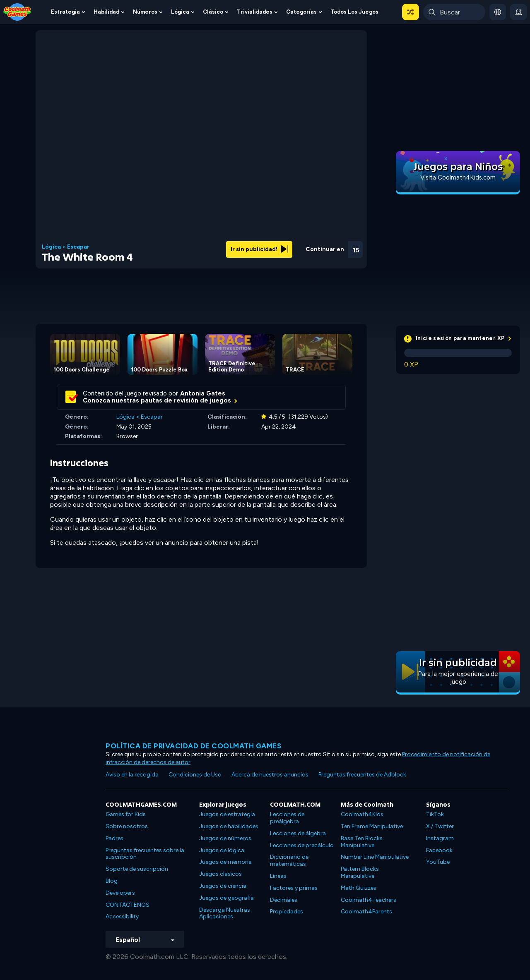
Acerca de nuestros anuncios (270, 775)
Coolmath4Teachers (369, 900)
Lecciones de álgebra (298, 833)
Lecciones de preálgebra (287, 818)
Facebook (439, 850)
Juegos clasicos (220, 874)
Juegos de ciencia (223, 886)
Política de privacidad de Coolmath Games (193, 746)
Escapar (78, 247)
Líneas (278, 876)
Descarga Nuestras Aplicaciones (225, 913)
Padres (114, 838)
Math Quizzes (359, 888)
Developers (120, 893)
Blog (112, 881)
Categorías (301, 12)
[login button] (518, 12)
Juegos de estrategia (227, 814)
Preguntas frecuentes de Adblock (362, 775)
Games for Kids (126, 814)
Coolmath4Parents (366, 912)
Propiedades (287, 912)
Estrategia (65, 12)
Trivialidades (255, 12)
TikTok (435, 814)
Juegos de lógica (222, 850)
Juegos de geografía (226, 898)
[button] (411, 12)
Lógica (180, 12)
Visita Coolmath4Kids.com (458, 177)
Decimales (284, 900)
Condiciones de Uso (195, 775)
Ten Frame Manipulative (372, 826)
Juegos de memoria (225, 862)
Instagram (440, 838)
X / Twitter (440, 826)
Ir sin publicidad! (259, 249)
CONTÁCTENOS (128, 905)
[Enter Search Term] (454, 12)
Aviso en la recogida (132, 775)
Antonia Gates (203, 393)
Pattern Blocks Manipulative (360, 872)
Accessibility (122, 917)
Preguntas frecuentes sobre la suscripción (145, 854)
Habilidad (106, 12)
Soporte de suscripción (137, 869)
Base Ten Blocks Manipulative (362, 842)
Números (145, 12)
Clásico (213, 12)
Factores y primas (294, 888)
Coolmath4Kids (362, 814)
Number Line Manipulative (375, 857)
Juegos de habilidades (229, 826)
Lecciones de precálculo (302, 845)
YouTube (438, 862)
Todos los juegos (354, 12)
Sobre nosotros (127, 826)
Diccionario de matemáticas (289, 860)
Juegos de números (225, 838)
